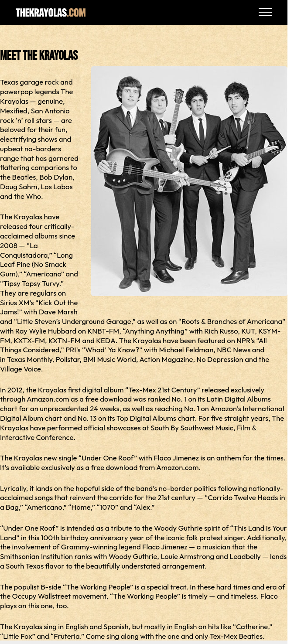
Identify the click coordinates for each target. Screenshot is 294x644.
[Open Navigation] (265, 12)
